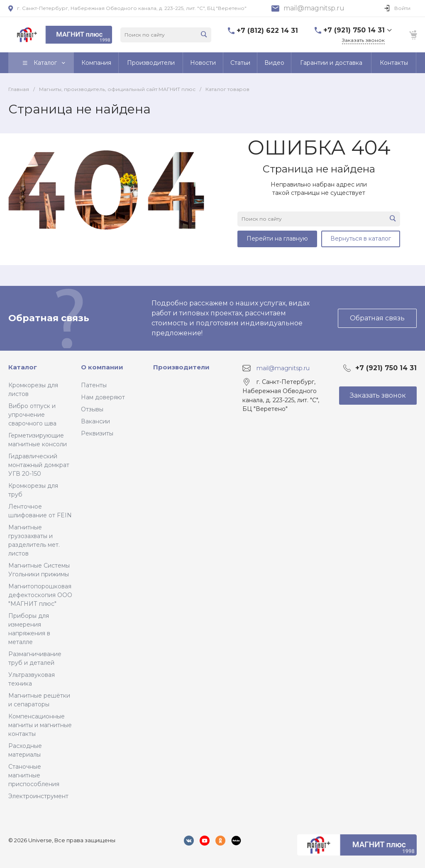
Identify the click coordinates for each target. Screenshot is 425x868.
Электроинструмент (38, 796)
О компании (102, 367)
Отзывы (92, 409)
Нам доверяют (103, 397)
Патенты (94, 385)
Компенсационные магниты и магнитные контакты (40, 725)
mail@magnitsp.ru (314, 8)
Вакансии (95, 421)
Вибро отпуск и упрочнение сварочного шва (32, 415)
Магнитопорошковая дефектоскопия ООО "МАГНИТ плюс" (40, 595)
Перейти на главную (277, 239)
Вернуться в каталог (361, 239)
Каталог (23, 367)
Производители (181, 367)
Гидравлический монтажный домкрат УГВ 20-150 (39, 465)
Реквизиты (97, 433)
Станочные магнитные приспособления (34, 775)
